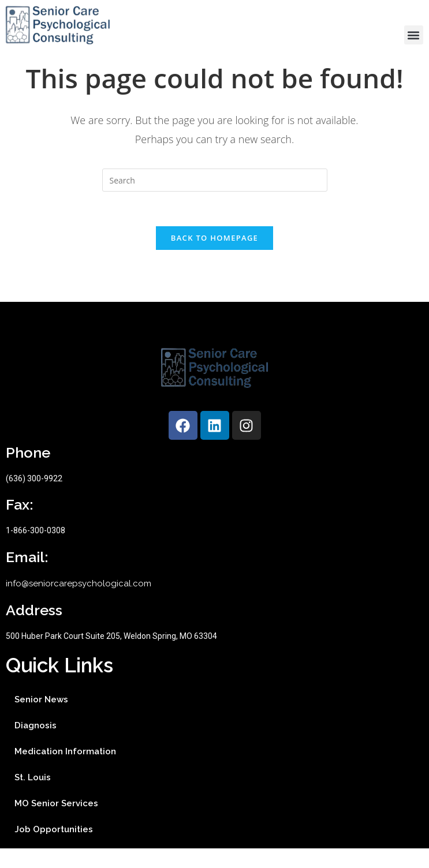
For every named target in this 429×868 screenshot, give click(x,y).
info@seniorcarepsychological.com (79, 603)
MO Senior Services (56, 823)
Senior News (41, 719)
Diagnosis (36, 745)
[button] (414, 35)
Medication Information (65, 771)
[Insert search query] (215, 200)
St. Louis (33, 797)
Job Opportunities (54, 849)
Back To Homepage (214, 257)
